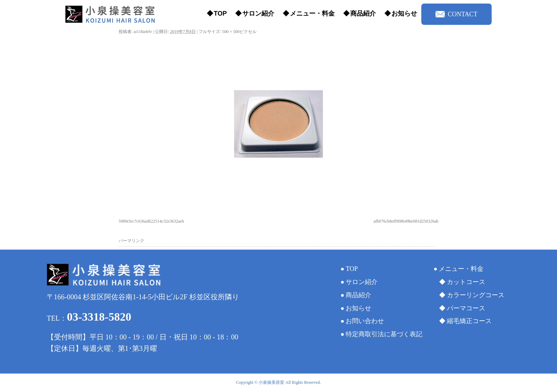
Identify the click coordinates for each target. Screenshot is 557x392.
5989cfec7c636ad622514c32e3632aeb (151, 221)
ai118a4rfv (143, 32)
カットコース (466, 282)
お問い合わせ (365, 321)
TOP (220, 13)
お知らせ (404, 13)
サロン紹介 (258, 13)
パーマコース (466, 308)
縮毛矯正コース (469, 321)
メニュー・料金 (312, 13)
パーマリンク (131, 241)
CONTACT (456, 14)
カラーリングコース (476, 295)
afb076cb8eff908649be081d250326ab (406, 221)
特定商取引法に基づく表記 (384, 334)
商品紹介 (363, 13)
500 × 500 (231, 32)
